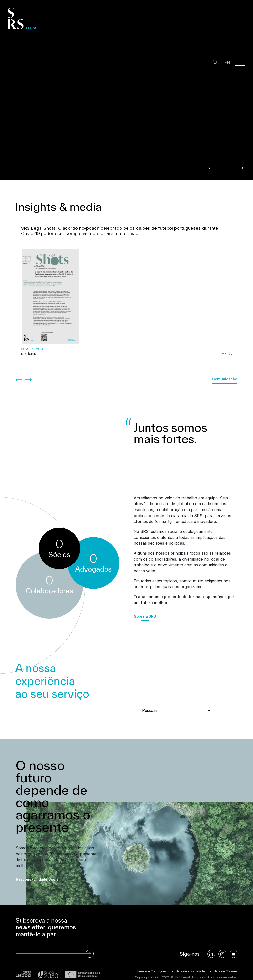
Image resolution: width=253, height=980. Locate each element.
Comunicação (225, 370)
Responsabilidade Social (38, 870)
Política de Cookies (223, 962)
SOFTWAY (229, 973)
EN (224, 63)
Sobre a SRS (145, 607)
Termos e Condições (147, 962)
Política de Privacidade (185, 962)
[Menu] (240, 63)
